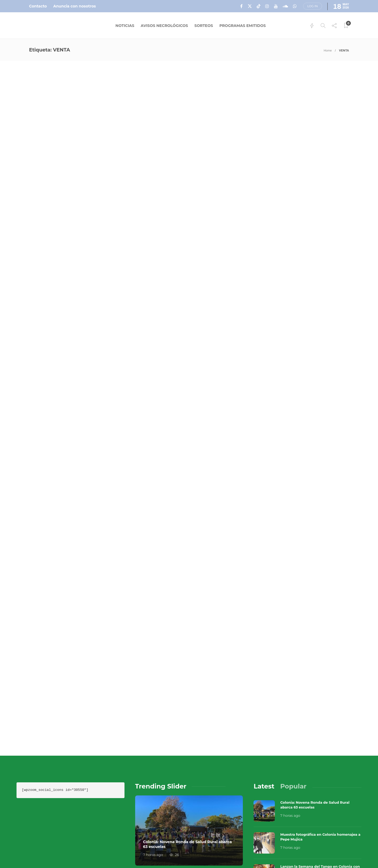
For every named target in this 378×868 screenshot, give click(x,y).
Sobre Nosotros (241, 841)
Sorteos (204, 26)
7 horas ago (153, 722)
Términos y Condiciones (321, 841)
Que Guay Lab (350, 833)
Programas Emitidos (243, 26)
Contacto (38, 6)
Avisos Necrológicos (164, 26)
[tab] (264, 653)
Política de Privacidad (248, 852)
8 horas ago (290, 746)
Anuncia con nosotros (75, 6)
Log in (313, 6)
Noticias (125, 26)
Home (328, 50)
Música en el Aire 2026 (302, 833)
